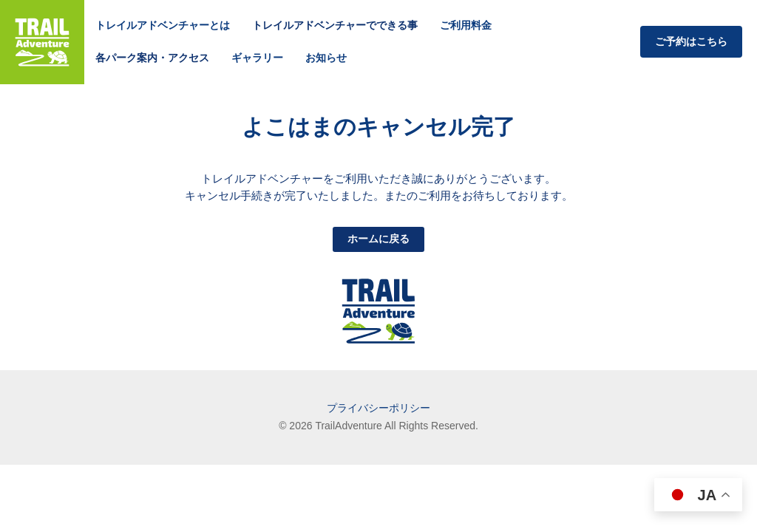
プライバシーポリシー (378, 408)
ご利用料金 (466, 25)
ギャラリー (257, 58)
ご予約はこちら (691, 41)
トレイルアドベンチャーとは (163, 25)
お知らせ (326, 58)
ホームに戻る (378, 239)
